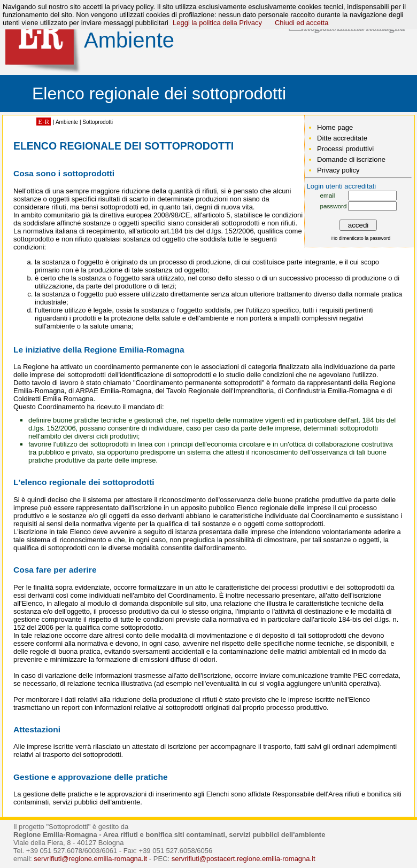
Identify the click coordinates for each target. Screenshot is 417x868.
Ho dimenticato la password (361, 238)
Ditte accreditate (342, 138)
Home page (335, 127)
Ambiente (67, 122)
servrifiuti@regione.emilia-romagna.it (90, 859)
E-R (44, 122)
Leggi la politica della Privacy (217, 23)
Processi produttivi (345, 149)
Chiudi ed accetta (302, 23)
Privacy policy (338, 170)
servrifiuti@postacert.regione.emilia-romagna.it (244, 859)
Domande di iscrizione (351, 159)
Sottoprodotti (98, 122)
